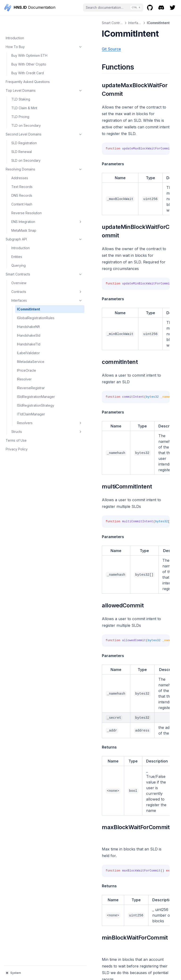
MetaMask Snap (24, 215)
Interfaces (32, 285)
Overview (19, 268)
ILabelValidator (28, 343)
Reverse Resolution (27, 198)
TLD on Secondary (26, 110)
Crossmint (85, 924)
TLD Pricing (20, 102)
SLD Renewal (22, 137)
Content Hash (22, 189)
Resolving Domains (29, 154)
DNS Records (22, 180)
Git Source (81, 49)
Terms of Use (16, 440)
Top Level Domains (29, 75)
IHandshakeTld (29, 334)
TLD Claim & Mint (24, 93)
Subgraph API (29, 224)
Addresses (20, 163)
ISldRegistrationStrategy (35, 403)
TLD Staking (21, 84)
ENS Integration (32, 207)
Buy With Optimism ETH (29, 40)
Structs (32, 431)
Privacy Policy (17, 449)
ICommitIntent (29, 294)
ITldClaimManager (31, 414)
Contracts (32, 277)
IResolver (24, 369)
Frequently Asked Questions (28, 67)
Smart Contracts (29, 259)
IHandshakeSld (29, 325)
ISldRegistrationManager (34, 389)
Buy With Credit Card (28, 58)
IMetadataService (31, 351)
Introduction (15, 23)
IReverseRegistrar (31, 378)
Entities (17, 242)
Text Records (22, 172)
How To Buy (29, 32)
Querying (19, 250)
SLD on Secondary (26, 145)
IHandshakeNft (28, 316)
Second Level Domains (29, 119)
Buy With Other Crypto (29, 49)
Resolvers (35, 423)
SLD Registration (24, 128)
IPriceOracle (27, 360)
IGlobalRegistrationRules (34, 305)
